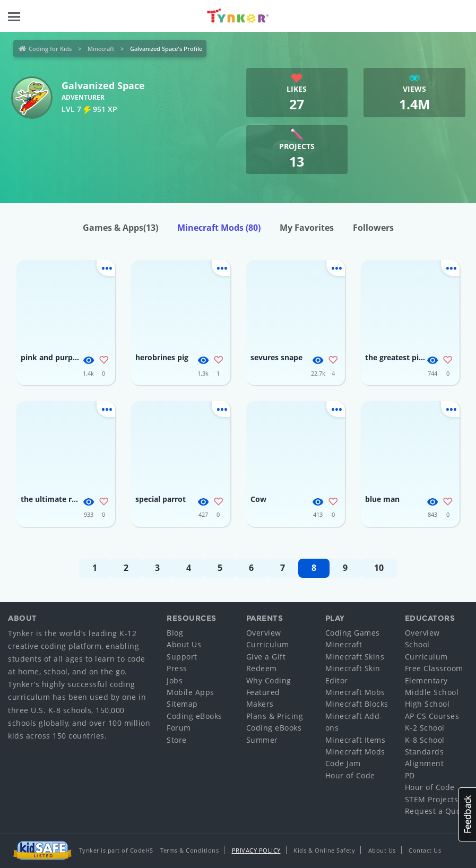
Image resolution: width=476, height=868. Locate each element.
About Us (184, 644)
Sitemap (182, 704)
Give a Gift (266, 657)
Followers (373, 228)
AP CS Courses (432, 716)
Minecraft (101, 49)
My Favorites (307, 228)
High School (427, 704)
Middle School (432, 692)
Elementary (426, 680)
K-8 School (425, 740)
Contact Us (425, 850)
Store (177, 740)
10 (379, 568)
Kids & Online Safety (324, 850)
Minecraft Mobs (355, 692)
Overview (264, 633)
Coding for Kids (50, 49)
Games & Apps (120, 228)
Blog (175, 633)
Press (177, 668)
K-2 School (425, 728)
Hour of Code (350, 775)
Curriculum (268, 644)
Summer (262, 740)
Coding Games (353, 633)
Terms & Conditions (189, 850)
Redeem (262, 668)
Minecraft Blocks (357, 704)
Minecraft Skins (355, 657)
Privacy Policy (256, 850)
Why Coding (269, 680)
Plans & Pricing (275, 716)
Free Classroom (434, 668)
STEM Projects (432, 799)
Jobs (175, 680)
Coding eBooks (194, 716)
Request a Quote (437, 811)
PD (410, 775)
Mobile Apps (191, 692)
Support (182, 657)
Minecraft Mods (219, 228)
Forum (179, 728)
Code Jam (343, 763)
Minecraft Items (356, 740)
